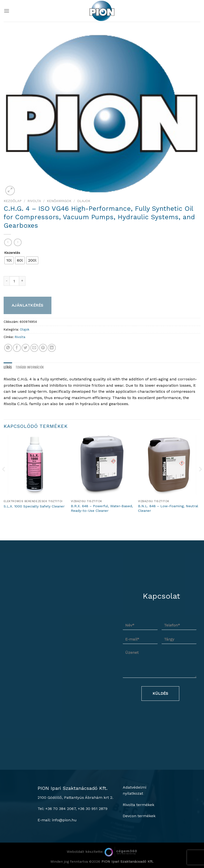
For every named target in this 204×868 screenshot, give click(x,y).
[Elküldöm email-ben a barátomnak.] (34, 348)
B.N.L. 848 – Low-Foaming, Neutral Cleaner (168, 508)
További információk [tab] (30, 367)
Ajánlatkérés (28, 305)
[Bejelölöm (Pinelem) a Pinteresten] (43, 348)
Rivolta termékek (139, 805)
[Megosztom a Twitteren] (26, 348)
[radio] (9, 260)
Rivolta (34, 201)
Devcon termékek (139, 816)
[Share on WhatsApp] (8, 348)
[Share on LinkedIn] (52, 348)
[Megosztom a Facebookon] (17, 348)
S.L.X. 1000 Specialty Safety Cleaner (34, 506)
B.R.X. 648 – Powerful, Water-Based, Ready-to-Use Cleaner (102, 508)
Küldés (160, 693)
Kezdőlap (13, 201)
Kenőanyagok (59, 201)
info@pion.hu (64, 820)
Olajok (84, 201)
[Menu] (7, 11)
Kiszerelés (12, 253)
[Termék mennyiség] (14, 281)
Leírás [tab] (8, 367)
